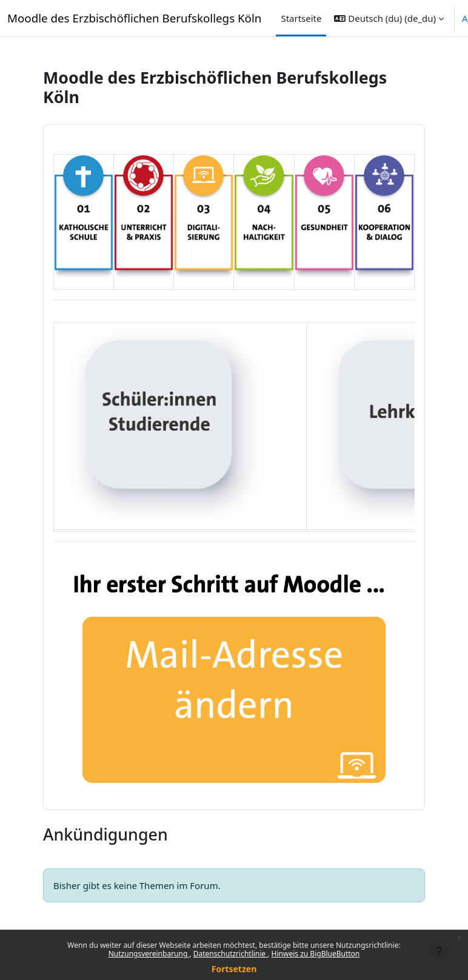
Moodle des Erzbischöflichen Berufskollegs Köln (134, 18)
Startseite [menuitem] (301, 18)
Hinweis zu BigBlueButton (316, 954)
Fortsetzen (234, 969)
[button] (389, 18)
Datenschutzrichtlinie (230, 954)
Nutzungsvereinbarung (149, 954)
